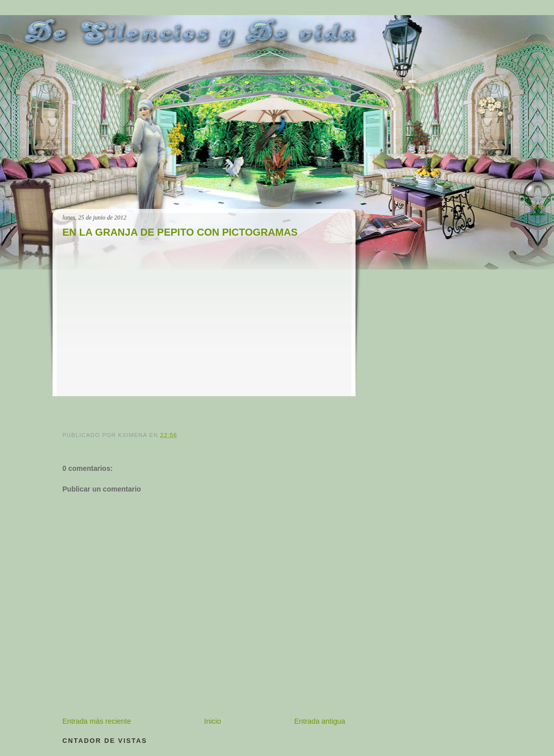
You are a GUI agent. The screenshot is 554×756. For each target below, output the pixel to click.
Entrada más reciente (97, 721)
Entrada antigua (320, 721)
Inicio (212, 721)
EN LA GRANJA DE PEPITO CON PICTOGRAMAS (180, 232)
